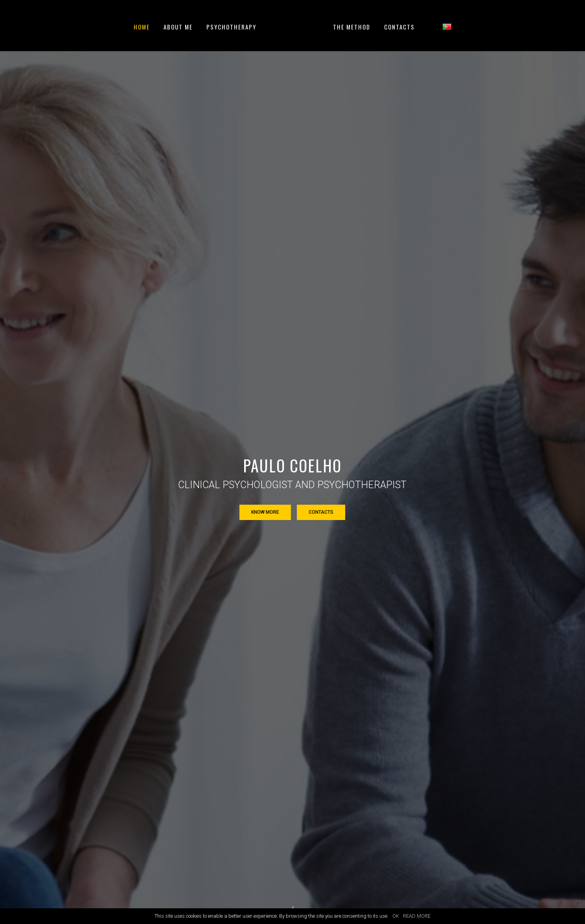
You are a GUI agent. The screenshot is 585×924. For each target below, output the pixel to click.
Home (142, 28)
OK (396, 916)
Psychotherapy (231, 28)
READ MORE (417, 916)
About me (178, 28)
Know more (265, 512)
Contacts (399, 28)
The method (352, 28)
